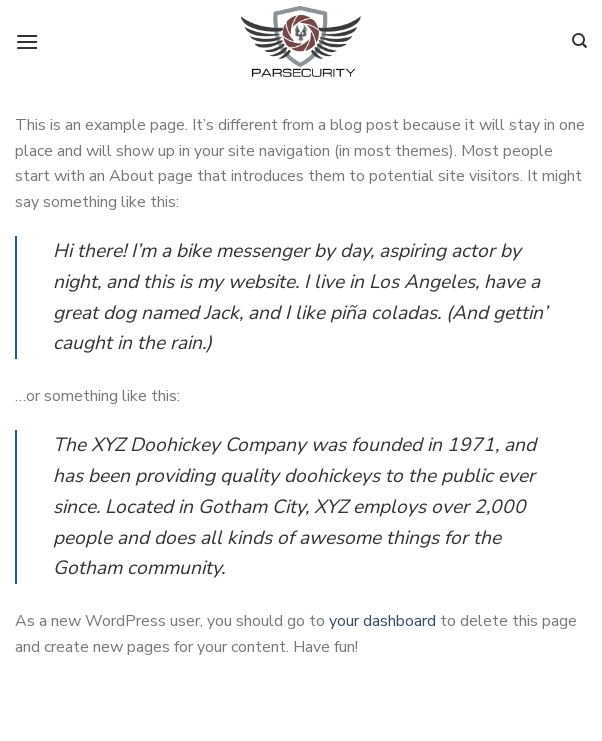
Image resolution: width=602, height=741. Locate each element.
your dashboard (382, 621)
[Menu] (27, 41)
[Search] (579, 41)
